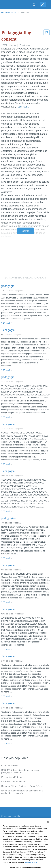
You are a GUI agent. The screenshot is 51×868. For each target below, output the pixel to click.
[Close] (48, 826)
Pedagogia (26, 12)
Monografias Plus (10, 12)
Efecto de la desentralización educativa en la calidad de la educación (22, 792)
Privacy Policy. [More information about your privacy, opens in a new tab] (31, 866)
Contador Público (9, 766)
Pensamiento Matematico (13, 777)
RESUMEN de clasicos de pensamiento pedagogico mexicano (20, 771)
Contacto (6, 822)
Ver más (26, 231)
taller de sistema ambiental (14, 782)
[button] (46, 36)
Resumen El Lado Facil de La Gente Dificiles (22, 786)
